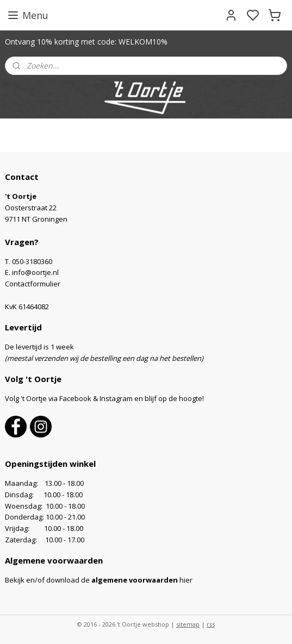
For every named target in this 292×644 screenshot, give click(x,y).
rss (211, 624)
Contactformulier (33, 284)
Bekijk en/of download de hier (99, 580)
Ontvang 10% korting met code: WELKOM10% (86, 42)
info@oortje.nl (35, 272)
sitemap (188, 624)
